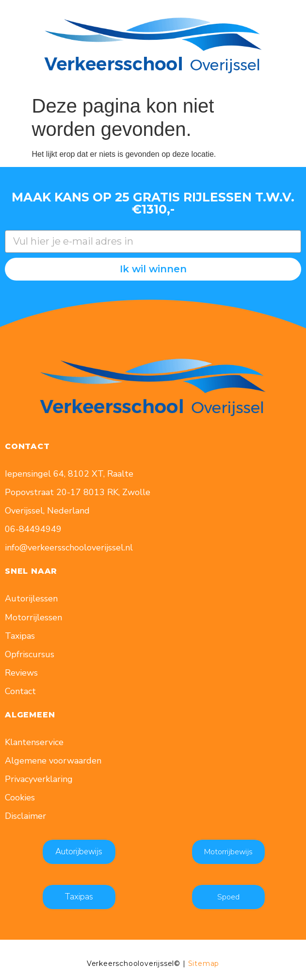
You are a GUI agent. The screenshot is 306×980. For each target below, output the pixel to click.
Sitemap (204, 963)
